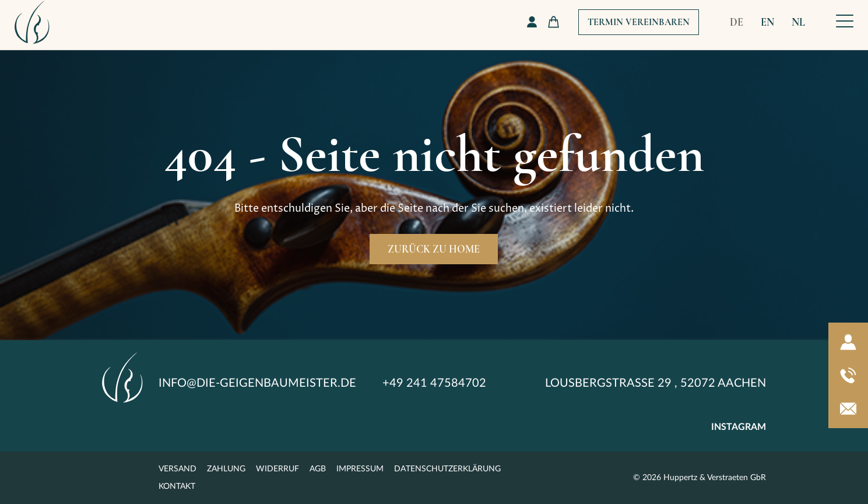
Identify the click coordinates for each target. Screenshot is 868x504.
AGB (318, 469)
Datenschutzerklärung (447, 469)
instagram (739, 427)
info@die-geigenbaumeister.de (257, 383)
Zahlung (226, 469)
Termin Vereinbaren (639, 22)
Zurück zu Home (434, 249)
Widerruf (277, 469)
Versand (178, 469)
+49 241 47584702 (434, 383)
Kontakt (177, 487)
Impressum (360, 469)
